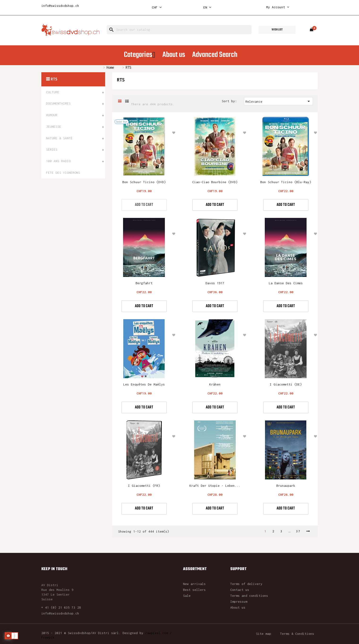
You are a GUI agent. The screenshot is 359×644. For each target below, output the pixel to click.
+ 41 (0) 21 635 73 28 (61, 607)
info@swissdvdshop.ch (60, 6)
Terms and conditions (249, 596)
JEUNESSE (54, 127)
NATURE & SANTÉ (59, 138)
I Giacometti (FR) (144, 486)
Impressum (239, 602)
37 (298, 531)
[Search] (179, 30)
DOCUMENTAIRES (58, 103)
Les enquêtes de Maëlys (144, 384)
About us (238, 607)
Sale (187, 596)
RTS (54, 79)
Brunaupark (286, 486)
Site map (264, 634)
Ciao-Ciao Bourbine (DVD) (215, 182)
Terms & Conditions (297, 634)
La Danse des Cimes (286, 283)
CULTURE (53, 92)
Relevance (279, 101)
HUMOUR (52, 115)
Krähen (215, 384)
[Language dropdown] (207, 7)
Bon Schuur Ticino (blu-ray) (286, 182)
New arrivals (194, 584)
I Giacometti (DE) (286, 384)
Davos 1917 (215, 283)
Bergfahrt (144, 283)
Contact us (240, 590)
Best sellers (194, 590)
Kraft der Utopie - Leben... (215, 486)
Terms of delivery (246, 584)
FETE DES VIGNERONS (63, 173)
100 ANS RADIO (58, 161)
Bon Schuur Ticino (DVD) (144, 182)
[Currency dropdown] (157, 7)
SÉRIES (52, 149)
